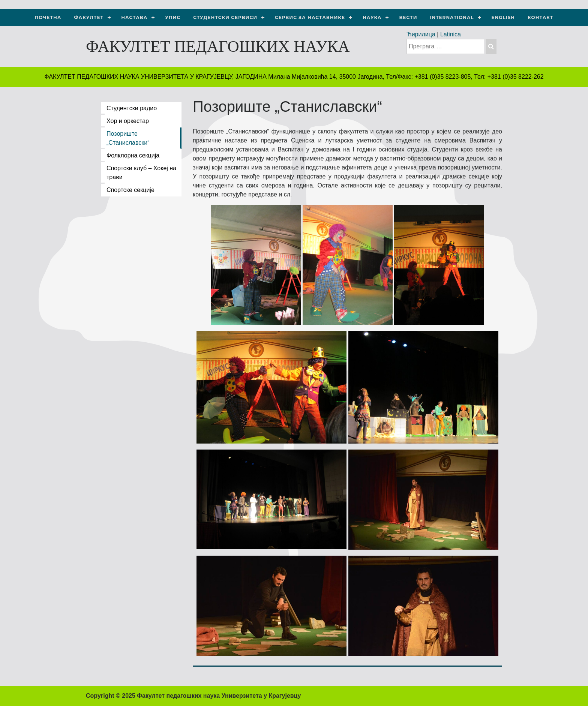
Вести (408, 17)
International (452, 17)
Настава (134, 17)
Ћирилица (421, 34)
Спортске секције (130, 190)
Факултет (89, 17)
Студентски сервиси (225, 17)
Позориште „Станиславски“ (128, 138)
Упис (173, 17)
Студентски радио (132, 108)
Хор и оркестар (128, 121)
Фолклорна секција (133, 155)
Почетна (48, 17)
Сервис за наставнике (310, 17)
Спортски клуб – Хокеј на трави (141, 173)
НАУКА (372, 17)
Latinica (451, 34)
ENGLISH (503, 17)
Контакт (540, 17)
